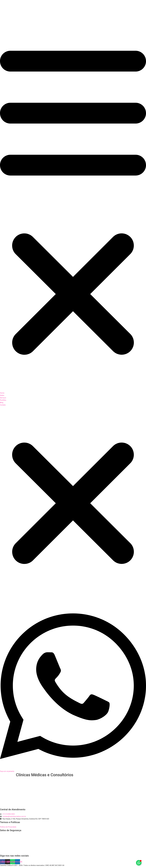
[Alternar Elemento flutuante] (139, 863)
